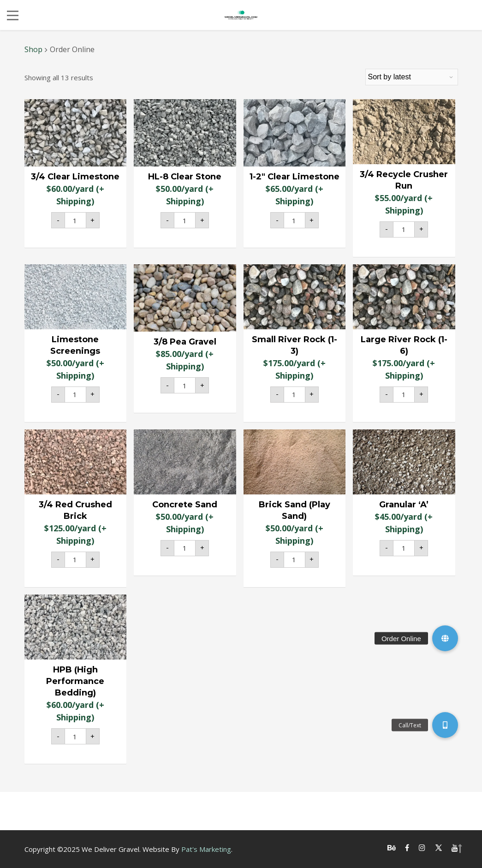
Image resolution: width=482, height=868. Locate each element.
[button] (445, 638)
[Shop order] (412, 77)
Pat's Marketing (206, 849)
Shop (33, 49)
